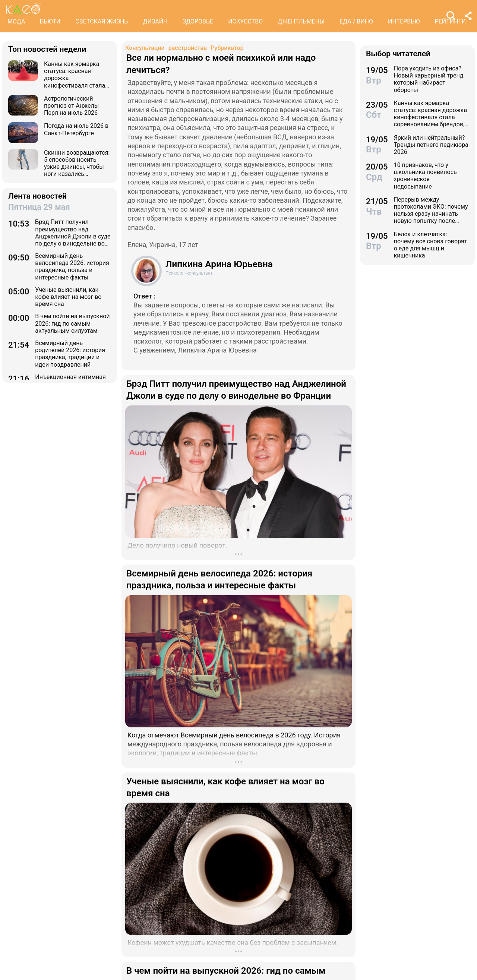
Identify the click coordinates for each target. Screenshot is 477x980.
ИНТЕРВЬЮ (404, 21)
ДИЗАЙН (155, 21)
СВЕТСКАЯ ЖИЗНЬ (102, 21)
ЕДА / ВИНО (356, 21)
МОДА (16, 21)
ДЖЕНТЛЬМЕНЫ (301, 21)
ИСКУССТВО (245, 21)
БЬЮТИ (50, 21)
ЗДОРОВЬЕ (198, 21)
